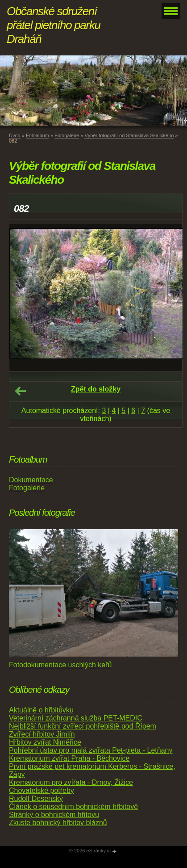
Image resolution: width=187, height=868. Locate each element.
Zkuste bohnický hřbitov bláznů (58, 823)
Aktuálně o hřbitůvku (41, 710)
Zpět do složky (96, 389)
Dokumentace (31, 480)
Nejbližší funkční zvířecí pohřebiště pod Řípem (83, 726)
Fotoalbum (37, 135)
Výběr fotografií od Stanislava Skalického (129, 135)
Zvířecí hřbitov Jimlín (42, 734)
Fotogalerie (67, 135)
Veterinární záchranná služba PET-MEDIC (76, 718)
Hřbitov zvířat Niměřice (45, 742)
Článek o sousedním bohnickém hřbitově (73, 807)
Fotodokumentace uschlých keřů (60, 665)
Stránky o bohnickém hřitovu (54, 815)
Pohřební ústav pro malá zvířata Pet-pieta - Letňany (91, 750)
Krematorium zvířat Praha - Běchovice (69, 758)
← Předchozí (21, 391)
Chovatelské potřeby (42, 790)
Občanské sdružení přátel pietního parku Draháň (54, 25)
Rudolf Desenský (36, 798)
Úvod (15, 135)
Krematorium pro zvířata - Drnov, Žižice (71, 782)
